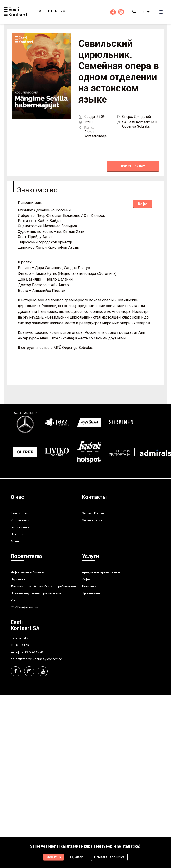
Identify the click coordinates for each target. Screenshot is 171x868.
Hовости (17, 534)
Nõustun (54, 857)
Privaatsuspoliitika (109, 857)
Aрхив (15, 541)
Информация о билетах (28, 572)
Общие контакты (94, 520)
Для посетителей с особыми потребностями (43, 586)
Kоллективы (20, 520)
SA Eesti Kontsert (94, 513)
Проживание (91, 593)
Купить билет (133, 166)
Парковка (18, 579)
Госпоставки (20, 527)
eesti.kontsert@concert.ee (44, 659)
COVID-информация (25, 607)
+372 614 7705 (35, 652)
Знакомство (20, 513)
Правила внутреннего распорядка (36, 593)
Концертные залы (54, 11)
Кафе (143, 204)
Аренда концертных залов (101, 572)
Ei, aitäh (77, 857)
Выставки (89, 586)
